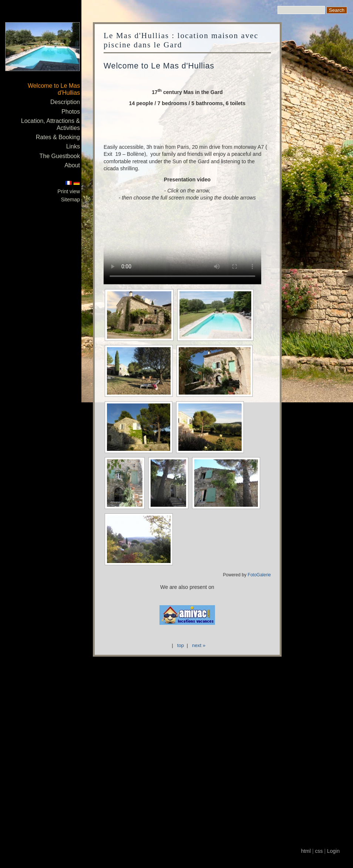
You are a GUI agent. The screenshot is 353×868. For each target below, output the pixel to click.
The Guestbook (60, 156)
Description (65, 102)
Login (333, 851)
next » (199, 645)
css (319, 851)
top (181, 645)
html (306, 851)
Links (73, 146)
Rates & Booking (58, 137)
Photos (71, 112)
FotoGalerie (259, 575)
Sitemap (70, 200)
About (72, 165)
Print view (69, 191)
